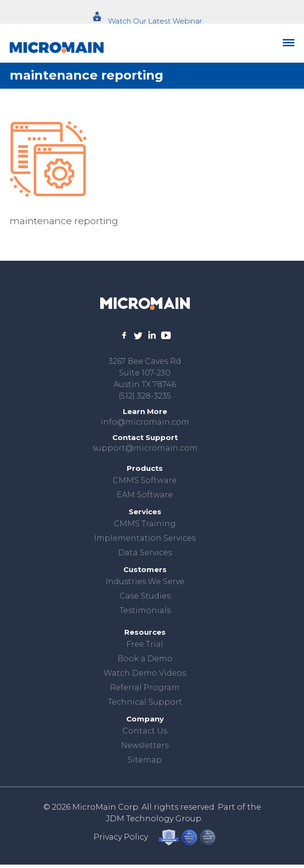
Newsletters (145, 745)
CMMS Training (145, 524)
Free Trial (145, 644)
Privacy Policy (121, 837)
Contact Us (145, 731)
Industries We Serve (145, 581)
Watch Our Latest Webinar (155, 21)
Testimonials (145, 610)
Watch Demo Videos (145, 673)
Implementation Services (145, 538)
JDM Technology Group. (154, 819)
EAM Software (145, 495)
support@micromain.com (145, 448)
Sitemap (145, 760)
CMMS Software (145, 480)
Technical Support (145, 702)
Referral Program (145, 688)
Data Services (145, 553)
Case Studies (145, 596)
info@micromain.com (145, 422)
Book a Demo (145, 659)
